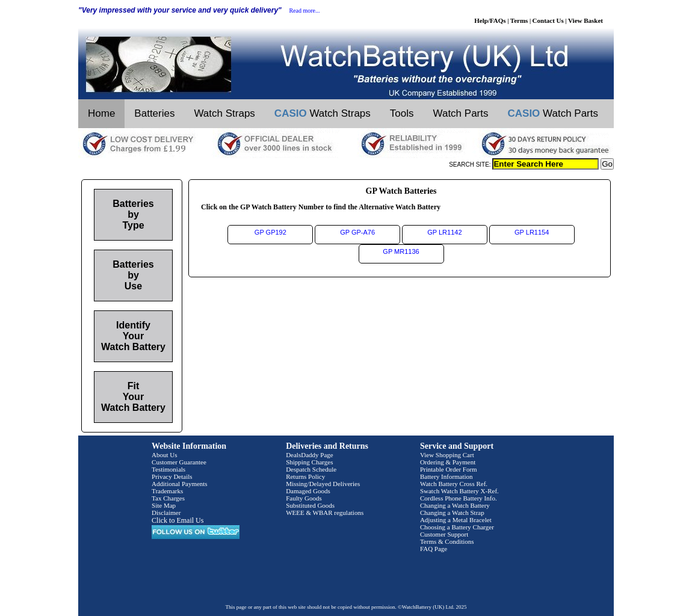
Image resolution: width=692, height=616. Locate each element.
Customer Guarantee (179, 462)
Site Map (164, 505)
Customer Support (444, 534)
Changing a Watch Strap (452, 513)
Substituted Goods (310, 505)
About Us (164, 455)
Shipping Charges (309, 462)
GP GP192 (270, 232)
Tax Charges (168, 498)
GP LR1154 (532, 232)
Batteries (154, 113)
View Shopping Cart (447, 455)
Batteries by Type (133, 214)
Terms (519, 20)
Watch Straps (224, 113)
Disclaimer (166, 513)
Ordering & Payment (448, 462)
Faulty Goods (304, 498)
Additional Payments (180, 484)
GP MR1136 (401, 251)
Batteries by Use (133, 275)
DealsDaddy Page (310, 455)
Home (101, 113)
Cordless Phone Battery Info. (459, 498)
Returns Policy (305, 476)
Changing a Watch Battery (455, 505)
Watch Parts (461, 113)
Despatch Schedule (311, 469)
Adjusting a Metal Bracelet (456, 520)
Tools (402, 113)
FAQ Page (434, 549)
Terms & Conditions (447, 541)
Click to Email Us (178, 520)
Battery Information (446, 476)
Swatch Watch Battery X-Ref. (459, 491)
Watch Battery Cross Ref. (454, 484)
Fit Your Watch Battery (133, 397)
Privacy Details (172, 476)
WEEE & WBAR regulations (325, 513)
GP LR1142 (444, 232)
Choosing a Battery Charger (457, 527)
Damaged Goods (308, 491)
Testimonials (168, 469)
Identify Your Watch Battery (133, 336)
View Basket (585, 20)
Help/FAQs (490, 20)
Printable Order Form (449, 469)
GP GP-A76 (357, 232)
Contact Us (548, 20)
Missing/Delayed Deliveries (323, 484)
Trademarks (167, 491)
